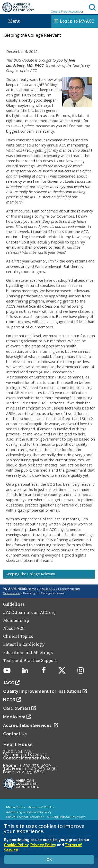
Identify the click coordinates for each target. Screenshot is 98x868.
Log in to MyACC (73, 20)
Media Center (16, 807)
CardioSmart (17, 708)
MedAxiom (14, 717)
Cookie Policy (16, 845)
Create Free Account (65, 12)
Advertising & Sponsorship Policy (29, 812)
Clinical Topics (18, 636)
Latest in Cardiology (24, 644)
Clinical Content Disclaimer (25, 817)
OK (49, 860)
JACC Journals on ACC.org (29, 612)
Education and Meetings (28, 652)
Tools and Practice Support (30, 660)
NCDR (9, 700)
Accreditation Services (28, 725)
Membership (16, 620)
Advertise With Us (41, 807)
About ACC (47, 589)
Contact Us (15, 734)
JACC (9, 683)
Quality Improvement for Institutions (42, 691)
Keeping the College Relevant (31, 574)
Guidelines (14, 604)
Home (32, 589)
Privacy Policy (43, 845)
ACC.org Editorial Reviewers (66, 817)
